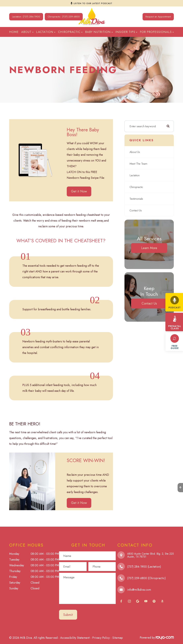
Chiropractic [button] (70, 32)
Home (14, 32)
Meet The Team (139, 164)
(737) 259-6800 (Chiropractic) (146, 578)
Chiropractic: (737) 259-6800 (64, 17)
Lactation (135, 175)
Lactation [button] (46, 32)
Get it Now (79, 191)
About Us (135, 152)
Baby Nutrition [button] (99, 32)
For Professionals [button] (157, 32)
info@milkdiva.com (139, 590)
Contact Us (136, 210)
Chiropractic (137, 187)
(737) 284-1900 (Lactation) (144, 567)
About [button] (27, 32)
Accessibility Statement (75, 638)
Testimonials (137, 199)
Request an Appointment (158, 17)
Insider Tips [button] (126, 32)
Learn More (149, 248)
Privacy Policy (101, 638)
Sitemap (118, 638)
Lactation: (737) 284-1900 (26, 17)
